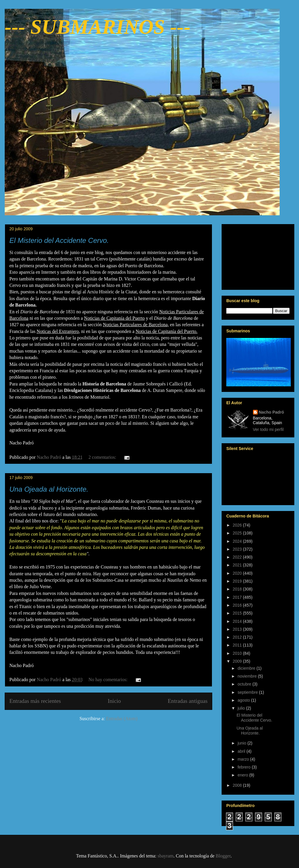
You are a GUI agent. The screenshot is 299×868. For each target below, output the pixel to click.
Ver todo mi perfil (268, 429)
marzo (244, 759)
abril (242, 751)
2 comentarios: (103, 457)
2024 (238, 541)
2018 (238, 589)
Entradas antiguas (188, 701)
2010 (238, 653)
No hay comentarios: (109, 680)
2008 (238, 785)
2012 (238, 637)
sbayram (166, 856)
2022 (238, 557)
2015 (238, 613)
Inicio (114, 701)
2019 (238, 581)
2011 (238, 645)
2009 (238, 661)
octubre (245, 684)
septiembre (248, 692)
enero (243, 775)
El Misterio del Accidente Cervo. (59, 240)
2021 (238, 565)
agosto (244, 700)
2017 (238, 597)
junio (242, 743)
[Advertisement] (258, 256)
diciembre (247, 668)
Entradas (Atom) (122, 719)
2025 (238, 533)
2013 (238, 629)
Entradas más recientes (35, 701)
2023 (238, 549)
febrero (244, 767)
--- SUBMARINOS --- (98, 27)
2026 (238, 525)
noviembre (248, 676)
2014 (238, 621)
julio (242, 708)
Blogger (223, 856)
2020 (238, 573)
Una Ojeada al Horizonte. (49, 489)
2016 (238, 605)
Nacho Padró (271, 412)
